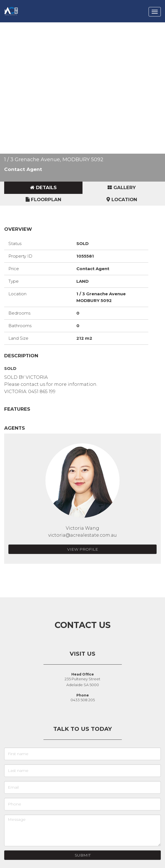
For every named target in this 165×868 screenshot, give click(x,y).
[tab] (43, 188)
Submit (83, 855)
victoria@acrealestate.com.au (82, 535)
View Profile (83, 549)
